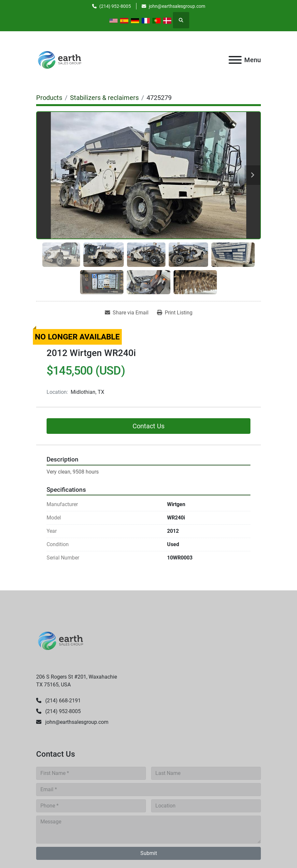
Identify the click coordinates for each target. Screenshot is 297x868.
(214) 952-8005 (115, 6)
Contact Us (148, 426)
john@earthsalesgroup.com (177, 6)
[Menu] (235, 60)
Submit (149, 853)
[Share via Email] (127, 313)
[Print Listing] (175, 313)
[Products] (49, 98)
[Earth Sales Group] (61, 640)
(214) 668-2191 (62, 701)
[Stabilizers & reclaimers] (104, 98)
